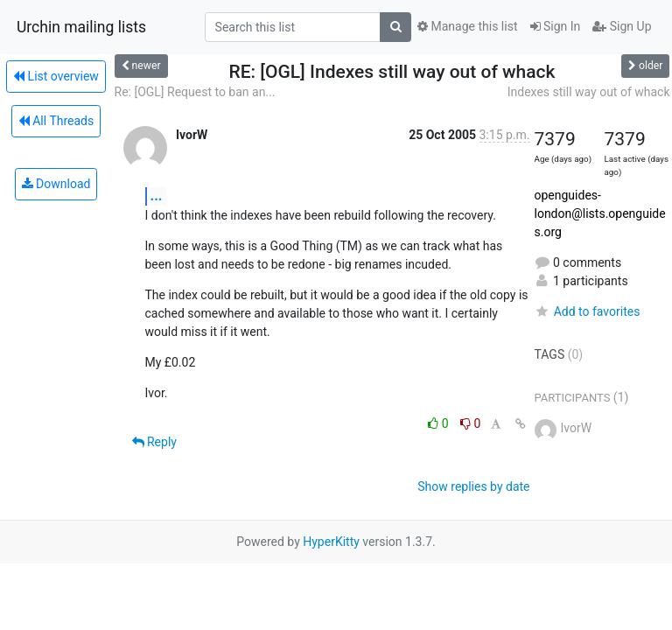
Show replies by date (473, 486)
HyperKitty (331, 542)
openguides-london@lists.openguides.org (600, 213)
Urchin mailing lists (81, 27)
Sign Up (622, 26)
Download (56, 184)
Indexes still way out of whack (589, 92)
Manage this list (467, 26)
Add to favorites (588, 311)
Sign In (556, 26)
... (157, 196)
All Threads (56, 121)
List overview (56, 76)
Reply (154, 442)
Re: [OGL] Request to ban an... (195, 92)
